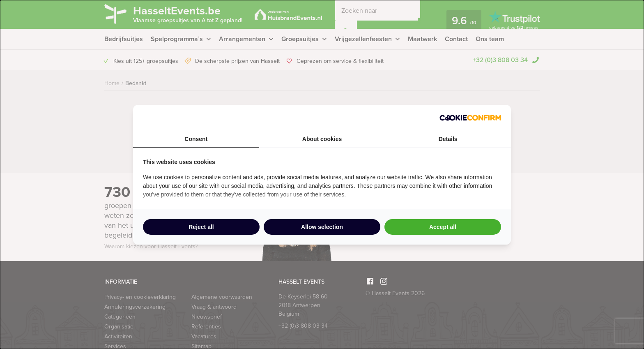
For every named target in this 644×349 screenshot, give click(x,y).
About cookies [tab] (322, 139)
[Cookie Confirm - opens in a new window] (470, 118)
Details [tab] (448, 139)
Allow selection (322, 227)
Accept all (443, 227)
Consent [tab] (196, 139)
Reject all (201, 227)
